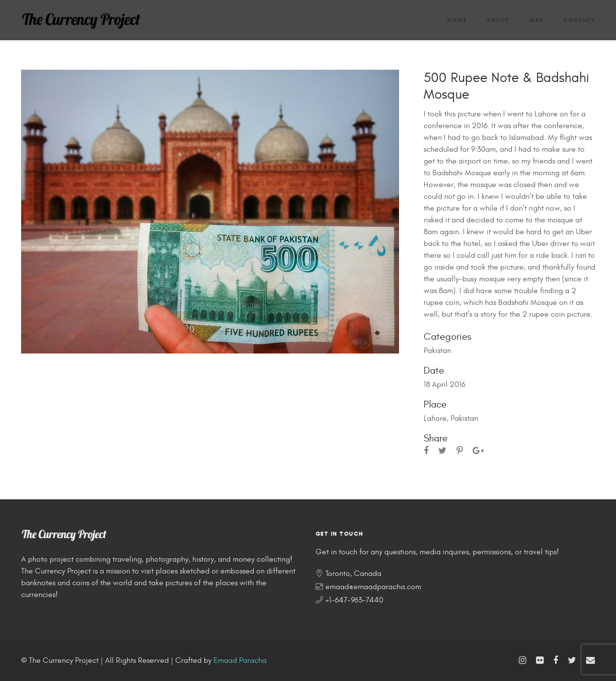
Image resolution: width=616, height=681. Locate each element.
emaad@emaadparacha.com (373, 587)
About (498, 20)
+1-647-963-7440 (354, 600)
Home (457, 20)
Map (536, 20)
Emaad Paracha (240, 660)
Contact (579, 20)
